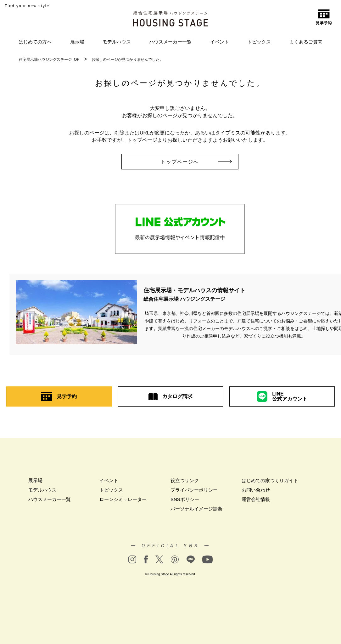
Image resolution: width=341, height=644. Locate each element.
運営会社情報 (256, 499)
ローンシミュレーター (123, 499)
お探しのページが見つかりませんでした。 (127, 60)
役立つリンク (185, 480)
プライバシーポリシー (194, 490)
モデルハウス (117, 42)
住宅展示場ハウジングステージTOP (49, 60)
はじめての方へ (35, 42)
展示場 (77, 42)
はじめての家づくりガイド (270, 480)
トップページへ (189, 162)
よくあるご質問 (306, 42)
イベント (220, 42)
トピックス (259, 42)
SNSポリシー (185, 499)
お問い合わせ (256, 490)
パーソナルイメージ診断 (196, 509)
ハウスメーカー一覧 (170, 42)
